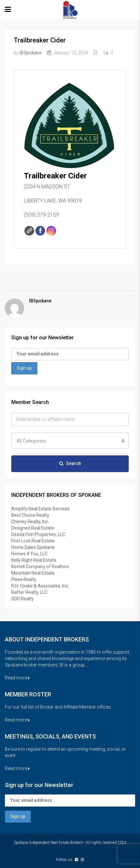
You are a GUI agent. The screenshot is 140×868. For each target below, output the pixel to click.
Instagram (51, 231)
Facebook (40, 231)
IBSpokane (31, 53)
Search (70, 463)
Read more (17, 678)
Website (29, 231)
